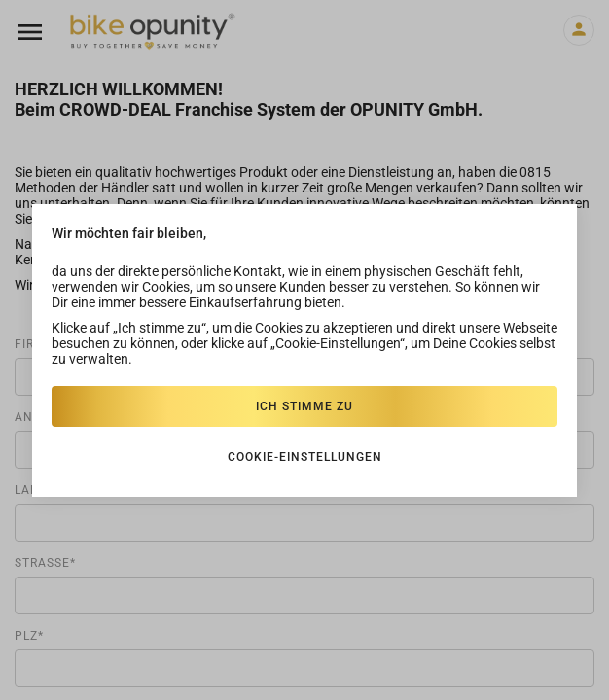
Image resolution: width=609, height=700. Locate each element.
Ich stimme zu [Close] (304, 406)
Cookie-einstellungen (305, 457)
